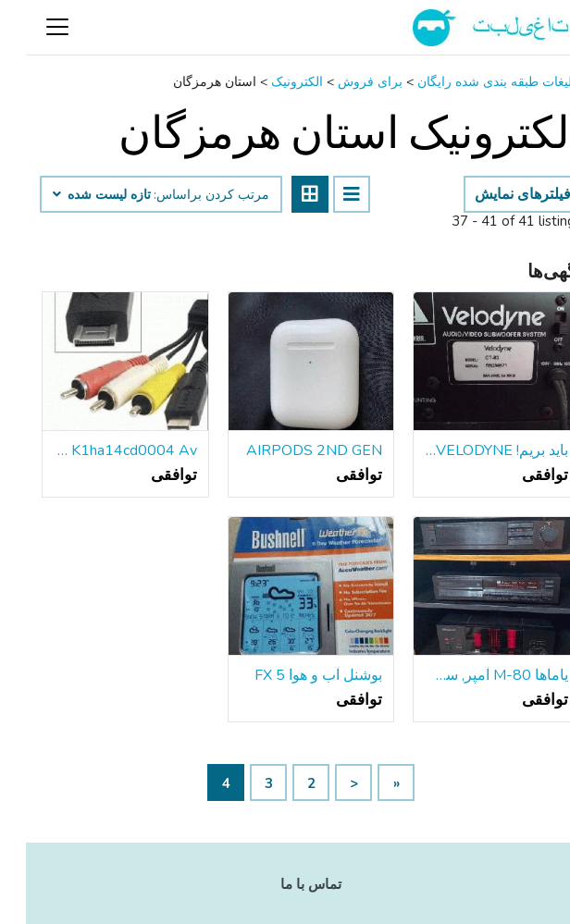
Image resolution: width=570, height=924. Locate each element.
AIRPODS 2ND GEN (288, 450)
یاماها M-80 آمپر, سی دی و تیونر (471, 675)
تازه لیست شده (76, 195)
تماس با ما (285, 884)
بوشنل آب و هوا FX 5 (292, 675)
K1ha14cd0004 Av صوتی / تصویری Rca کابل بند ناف (99, 450)
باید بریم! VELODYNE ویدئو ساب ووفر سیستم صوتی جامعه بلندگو (471, 450)
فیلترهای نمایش (497, 194)
